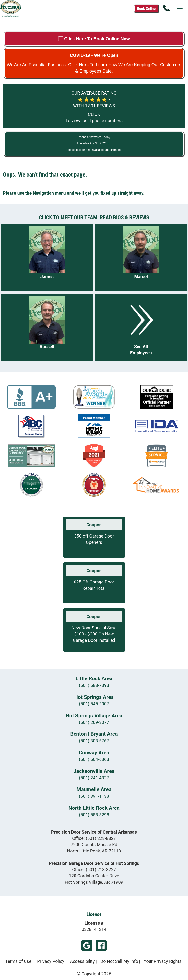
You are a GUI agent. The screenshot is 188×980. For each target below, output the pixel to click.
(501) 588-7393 (94, 685)
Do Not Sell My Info (119, 961)
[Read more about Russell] (47, 328)
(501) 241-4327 (94, 778)
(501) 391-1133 (94, 796)
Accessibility (82, 961)
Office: (94, 838)
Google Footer (87, 946)
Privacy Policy (51, 961)
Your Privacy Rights (163, 961)
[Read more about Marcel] (141, 258)
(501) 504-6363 (94, 759)
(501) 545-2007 (94, 704)
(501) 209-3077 (94, 722)
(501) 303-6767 (94, 741)
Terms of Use (18, 961)
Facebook (101, 946)
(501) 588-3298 (94, 815)
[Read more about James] (47, 258)
